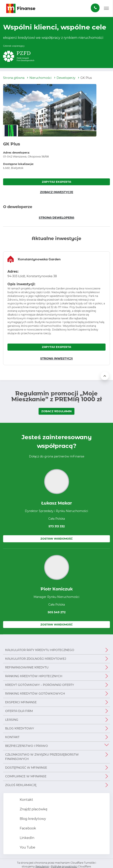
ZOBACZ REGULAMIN (56, 411)
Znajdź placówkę (33, 809)
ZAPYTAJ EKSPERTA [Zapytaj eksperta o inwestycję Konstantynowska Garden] (56, 347)
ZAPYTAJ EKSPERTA (56, 182)
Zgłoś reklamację (21, 785)
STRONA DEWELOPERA (56, 218)
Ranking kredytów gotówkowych (35, 694)
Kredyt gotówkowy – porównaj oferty (40, 685)
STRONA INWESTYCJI (56, 358)
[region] (56, 308)
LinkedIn (27, 838)
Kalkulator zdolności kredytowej (36, 659)
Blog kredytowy (20, 728)
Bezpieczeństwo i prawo (27, 746)
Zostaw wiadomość (57, 539)
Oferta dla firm (19, 711)
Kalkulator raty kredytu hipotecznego (40, 650)
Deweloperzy (66, 78)
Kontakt (12, 737)
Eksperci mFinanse (21, 702)
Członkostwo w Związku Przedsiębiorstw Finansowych (42, 757)
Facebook (27, 828)
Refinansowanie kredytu (27, 667)
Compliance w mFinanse (26, 776)
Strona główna (14, 78)
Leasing (12, 720)
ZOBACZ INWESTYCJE (57, 192)
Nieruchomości (41, 78)
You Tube (27, 847)
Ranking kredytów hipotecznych (34, 676)
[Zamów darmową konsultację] (95, 8)
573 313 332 (57, 526)
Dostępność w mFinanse (26, 768)
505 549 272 (57, 612)
